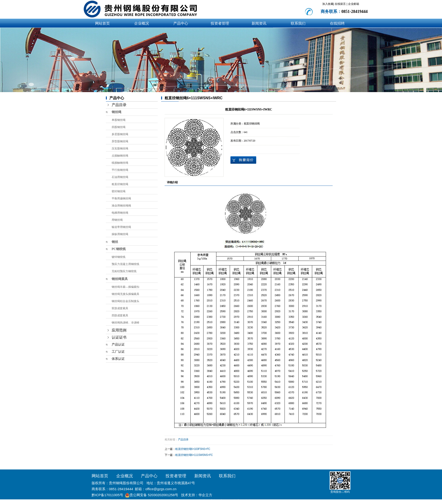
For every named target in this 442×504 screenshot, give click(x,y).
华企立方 (205, 495)
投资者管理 (220, 23)
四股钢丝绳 (119, 127)
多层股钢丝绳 (120, 134)
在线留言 (341, 4)
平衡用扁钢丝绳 (121, 198)
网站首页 (102, 23)
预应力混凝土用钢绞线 (125, 264)
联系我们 (298, 23)
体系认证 (118, 359)
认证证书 (119, 337)
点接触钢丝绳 (120, 156)
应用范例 (119, 330)
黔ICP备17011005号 (107, 495)
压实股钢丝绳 (120, 149)
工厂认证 (118, 352)
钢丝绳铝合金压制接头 (125, 301)
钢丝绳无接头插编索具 (125, 294)
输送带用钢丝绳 (121, 227)
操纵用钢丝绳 (120, 234)
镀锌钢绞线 (119, 257)
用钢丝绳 (117, 220)
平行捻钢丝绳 (120, 170)
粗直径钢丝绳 (120, 184)
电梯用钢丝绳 (120, 213)
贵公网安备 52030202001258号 (154, 495)
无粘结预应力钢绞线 (124, 271)
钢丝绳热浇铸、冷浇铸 (125, 323)
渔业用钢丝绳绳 (121, 206)
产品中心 (181, 23)
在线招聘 (337, 23)
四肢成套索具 (120, 315)
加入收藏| (328, 4)
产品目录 (119, 105)
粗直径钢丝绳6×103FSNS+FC (193, 449)
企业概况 (142, 23)
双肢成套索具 (120, 308)
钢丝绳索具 (120, 279)
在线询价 (243, 160)
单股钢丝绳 (119, 120)
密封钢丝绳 (119, 191)
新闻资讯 (259, 23)
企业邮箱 (354, 4)
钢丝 (115, 242)
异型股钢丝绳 (120, 141)
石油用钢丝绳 (120, 177)
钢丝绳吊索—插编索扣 (125, 287)
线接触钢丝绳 (120, 163)
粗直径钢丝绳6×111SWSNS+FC (194, 455)
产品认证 (118, 345)
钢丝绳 (116, 112)
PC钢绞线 (119, 249)
